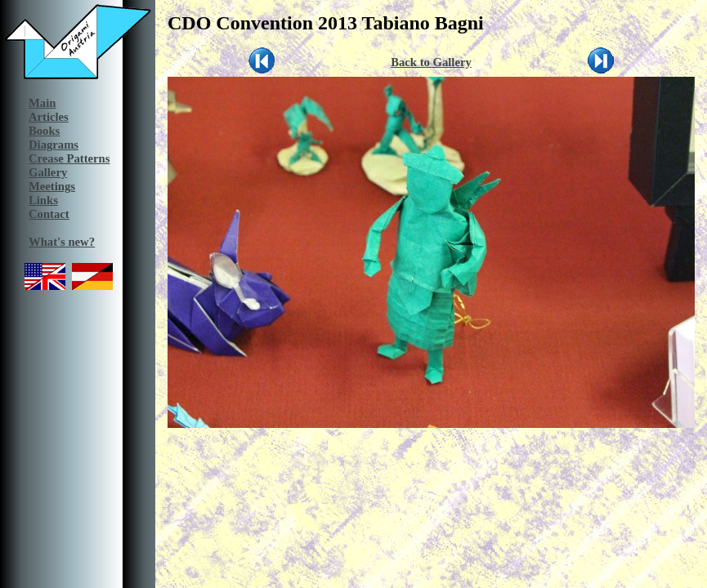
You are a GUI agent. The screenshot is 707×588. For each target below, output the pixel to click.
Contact (49, 214)
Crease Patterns (69, 158)
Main (42, 103)
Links (43, 200)
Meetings (52, 186)
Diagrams (54, 145)
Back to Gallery (431, 62)
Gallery (48, 172)
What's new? (62, 242)
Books (44, 131)
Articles (49, 117)
